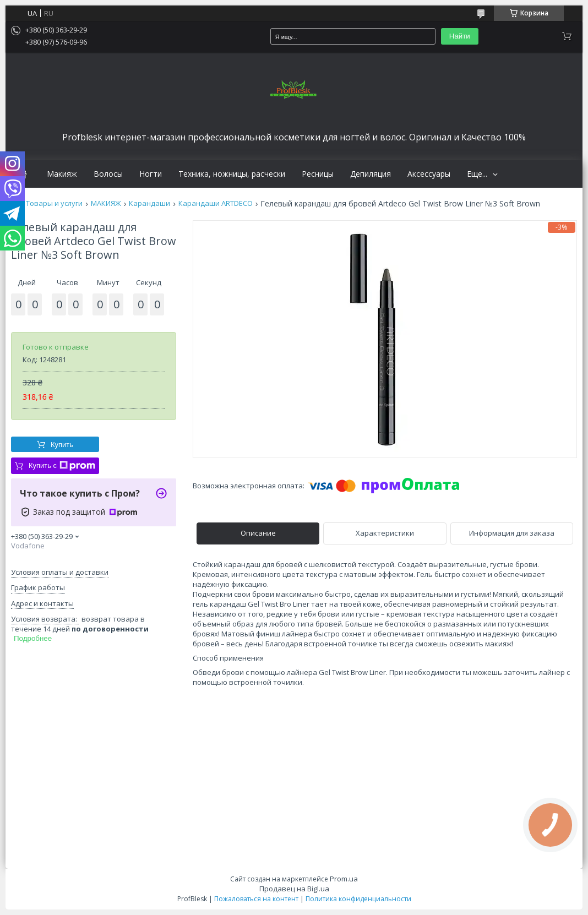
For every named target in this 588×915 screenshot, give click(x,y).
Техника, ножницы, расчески (232, 174)
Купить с (62, 466)
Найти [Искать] (460, 36)
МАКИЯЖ (106, 203)
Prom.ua (344, 879)
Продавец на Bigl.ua (294, 889)
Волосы (108, 174)
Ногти (151, 174)
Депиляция (371, 174)
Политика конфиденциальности (358, 899)
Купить (62, 445)
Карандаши (149, 203)
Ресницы (318, 174)
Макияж (62, 174)
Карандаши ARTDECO (216, 203)
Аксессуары (429, 174)
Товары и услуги (54, 203)
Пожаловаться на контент (256, 899)
